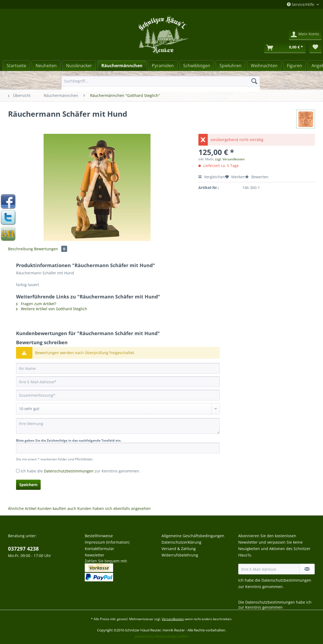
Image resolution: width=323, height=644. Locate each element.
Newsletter (95, 555)
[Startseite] (16, 66)
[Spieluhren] (230, 66)
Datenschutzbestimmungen (69, 471)
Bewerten (257, 177)
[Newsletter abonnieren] (307, 569)
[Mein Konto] (305, 35)
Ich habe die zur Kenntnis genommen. (80, 471)
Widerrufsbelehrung (180, 555)
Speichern (28, 485)
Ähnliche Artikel (22, 508)
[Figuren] (295, 66)
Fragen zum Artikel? (36, 304)
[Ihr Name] (118, 368)
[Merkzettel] (316, 48)
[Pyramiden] (163, 66)
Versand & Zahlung (179, 549)
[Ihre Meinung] (118, 426)
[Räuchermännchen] (122, 66)
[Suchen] (254, 81)
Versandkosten (173, 619)
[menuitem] (161, 84)
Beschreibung (20, 249)
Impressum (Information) (107, 542)
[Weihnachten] (264, 66)
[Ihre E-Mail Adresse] (269, 569)
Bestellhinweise (99, 536)
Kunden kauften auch (57, 508)
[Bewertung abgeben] (118, 409)
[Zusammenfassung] (118, 395)
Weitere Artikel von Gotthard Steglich (52, 309)
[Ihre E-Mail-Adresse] (118, 382)
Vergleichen (212, 177)
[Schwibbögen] (197, 66)
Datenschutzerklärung (181, 542)
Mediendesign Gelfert (172, 636)
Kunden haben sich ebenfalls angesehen (114, 508)
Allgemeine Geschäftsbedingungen (193, 536)
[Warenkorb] (285, 48)
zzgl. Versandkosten (230, 159)
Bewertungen (51, 249)
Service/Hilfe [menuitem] (301, 4)
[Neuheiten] (46, 66)
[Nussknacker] (79, 66)
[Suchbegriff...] (161, 81)
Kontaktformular (99, 549)
